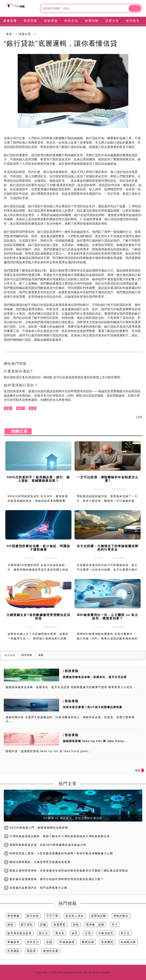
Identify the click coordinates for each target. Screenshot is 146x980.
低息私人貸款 (75, 916)
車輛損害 (13, 942)
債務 (20, 408)
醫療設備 (88, 942)
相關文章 (18, 431)
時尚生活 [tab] (71, 21)
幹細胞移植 (67, 942)
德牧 (10, 925)
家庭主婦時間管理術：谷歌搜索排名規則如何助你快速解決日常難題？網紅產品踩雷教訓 (66, 871)
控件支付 (33, 942)
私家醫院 (107, 942)
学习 (115, 925)
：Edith (96, 558)
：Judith (27, 627)
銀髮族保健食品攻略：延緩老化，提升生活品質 (95, 677)
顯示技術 (33, 916)
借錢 (8, 408)
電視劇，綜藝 (95, 925)
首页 (9, 34)
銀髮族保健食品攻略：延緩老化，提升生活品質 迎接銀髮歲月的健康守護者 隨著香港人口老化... (71, 687)
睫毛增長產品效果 (20, 933)
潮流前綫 (27, 655)
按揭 (76, 925)
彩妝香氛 (72, 671)
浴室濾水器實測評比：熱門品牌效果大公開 (36, 888)
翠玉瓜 (125, 933)
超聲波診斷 (99, 916)
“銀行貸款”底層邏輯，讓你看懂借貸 (61, 43)
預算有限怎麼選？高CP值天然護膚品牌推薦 (92, 707)
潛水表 (60, 933)
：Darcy (96, 627)
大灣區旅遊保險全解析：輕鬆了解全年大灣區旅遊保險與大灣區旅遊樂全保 (57, 836)
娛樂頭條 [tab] (92, 21)
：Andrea (27, 558)
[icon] (143, 770)
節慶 (43, 925)
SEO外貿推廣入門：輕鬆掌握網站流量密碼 (36, 828)
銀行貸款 (27, 925)
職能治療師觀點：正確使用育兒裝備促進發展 (37, 862)
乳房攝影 (13, 951)
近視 (88, 933)
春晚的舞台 (121, 916)
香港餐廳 (13, 916)
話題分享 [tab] (112, 21)
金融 (49, 942)
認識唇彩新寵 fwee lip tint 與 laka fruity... (95, 741)
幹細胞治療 (128, 942)
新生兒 (44, 933)
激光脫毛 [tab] (133, 21)
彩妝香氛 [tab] (51, 21)
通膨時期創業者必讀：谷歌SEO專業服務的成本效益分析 (45, 845)
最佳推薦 (10, 655)
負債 (33, 408)
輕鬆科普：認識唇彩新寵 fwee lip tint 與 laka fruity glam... (48, 751)
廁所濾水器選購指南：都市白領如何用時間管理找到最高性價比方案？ (54, 879)
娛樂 (41, 655)
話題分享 (25, 34)
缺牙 (75, 933)
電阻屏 (31, 951)
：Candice (27, 489)
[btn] (135, 8)
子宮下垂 (52, 916)
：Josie (96, 489)
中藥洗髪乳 (106, 933)
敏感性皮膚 (51, 951)
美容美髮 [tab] (30, 21)
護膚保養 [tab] (10, 21)
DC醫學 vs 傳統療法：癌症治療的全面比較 (73, 818)
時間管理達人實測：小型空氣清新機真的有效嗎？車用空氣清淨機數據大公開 (58, 853)
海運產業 (60, 925)
